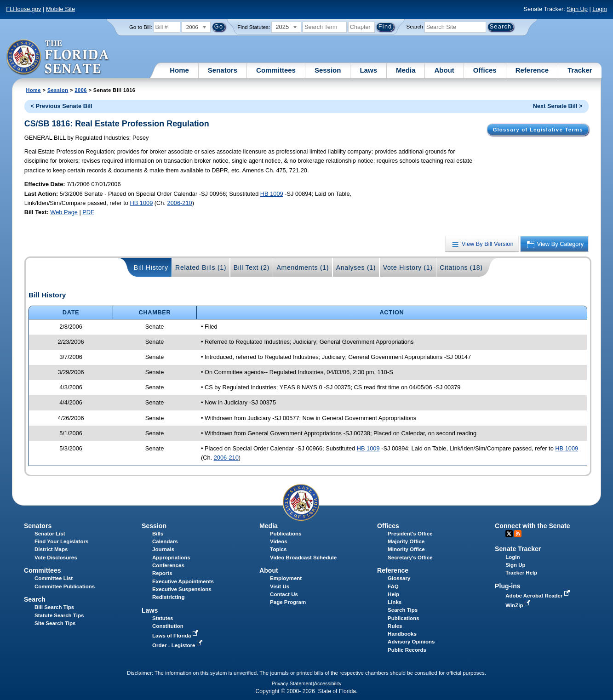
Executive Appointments (183, 581)
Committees (276, 70)
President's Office (410, 534)
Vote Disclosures (56, 558)
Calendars (165, 541)
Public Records (407, 650)
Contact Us (284, 594)
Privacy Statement (292, 683)
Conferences (168, 565)
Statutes (163, 618)
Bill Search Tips (54, 607)
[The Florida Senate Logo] (58, 57)
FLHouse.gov (23, 9)
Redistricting (168, 597)
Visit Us (280, 586)
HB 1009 (272, 194)
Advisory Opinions (411, 642)
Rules (395, 626)
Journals (163, 549)
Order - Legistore (178, 645)
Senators (223, 70)
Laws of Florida (176, 636)
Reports (162, 573)
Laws (368, 70)
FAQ (393, 586)
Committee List (54, 578)
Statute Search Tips (59, 615)
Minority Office (406, 549)
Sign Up (577, 9)
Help (393, 594)
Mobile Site (60, 9)
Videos (279, 541)
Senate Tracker (518, 549)
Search (415, 27)
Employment (286, 578)
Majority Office (406, 541)
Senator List (50, 534)
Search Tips (403, 610)
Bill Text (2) (252, 267)
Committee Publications (65, 586)
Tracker (580, 70)
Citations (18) (461, 267)
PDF (88, 212)
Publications (286, 534)
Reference (532, 70)
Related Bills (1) (201, 267)
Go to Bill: (141, 27)
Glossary (399, 578)
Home (179, 70)
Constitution (168, 626)
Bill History (151, 267)
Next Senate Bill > (558, 106)
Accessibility (328, 683)
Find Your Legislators (61, 541)
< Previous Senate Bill (62, 106)
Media (406, 70)
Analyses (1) (356, 267)
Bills (158, 534)
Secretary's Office (410, 558)
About (444, 70)
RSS (518, 534)
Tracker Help (521, 573)
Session (328, 70)
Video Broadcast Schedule (303, 558)
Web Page (64, 212)
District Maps (51, 549)
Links (395, 602)
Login (599, 9)
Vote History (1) (408, 267)
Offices (485, 70)
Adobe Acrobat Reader (539, 596)
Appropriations (171, 558)
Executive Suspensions (182, 589)
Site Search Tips (55, 623)
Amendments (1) (303, 267)
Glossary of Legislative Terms (538, 130)
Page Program (288, 602)
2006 (80, 90)
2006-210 (180, 203)
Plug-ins (508, 586)
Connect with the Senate (532, 526)
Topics (278, 549)
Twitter (509, 534)
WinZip (518, 605)
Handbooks (402, 634)
